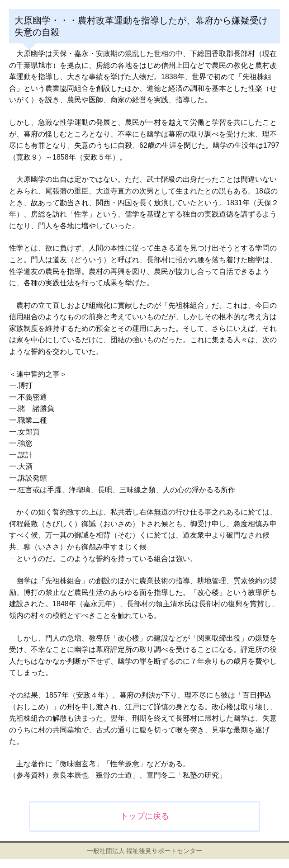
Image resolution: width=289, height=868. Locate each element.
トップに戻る (145, 816)
